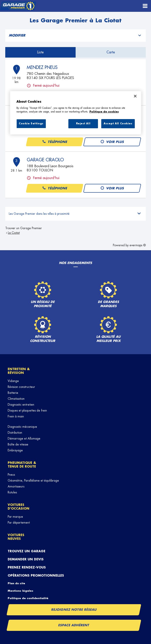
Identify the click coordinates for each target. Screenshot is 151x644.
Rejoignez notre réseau (74, 610)
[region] (76, 113)
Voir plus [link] (112, 142)
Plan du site (16, 583)
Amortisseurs (16, 486)
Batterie (13, 393)
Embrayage (15, 450)
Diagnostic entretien (21, 405)
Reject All (83, 124)
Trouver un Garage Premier (24, 228)
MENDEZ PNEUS (42, 67)
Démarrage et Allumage (24, 438)
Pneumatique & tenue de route (22, 465)
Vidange (13, 381)
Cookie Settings (31, 124)
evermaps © (138, 245)
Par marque (15, 517)
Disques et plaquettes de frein (27, 410)
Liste (40, 52)
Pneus (11, 475)
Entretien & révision (19, 371)
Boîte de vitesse (18, 444)
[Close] (135, 96)
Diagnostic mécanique (22, 427)
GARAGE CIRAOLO (45, 160)
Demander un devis (26, 559)
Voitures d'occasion (19, 507)
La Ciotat (14, 233)
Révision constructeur (21, 387)
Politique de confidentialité (28, 598)
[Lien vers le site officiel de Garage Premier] (18, 6)
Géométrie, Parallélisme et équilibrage (33, 480)
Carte (111, 52)
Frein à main (16, 416)
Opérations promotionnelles (36, 575)
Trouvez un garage (27, 551)
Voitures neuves (16, 537)
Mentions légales (20, 591)
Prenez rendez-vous (27, 567)
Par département (19, 523)
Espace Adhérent (74, 625)
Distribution (15, 433)
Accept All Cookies (118, 124)
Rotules (12, 492)
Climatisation (16, 399)
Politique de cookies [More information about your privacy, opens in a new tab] (104, 112)
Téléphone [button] (54, 142)
